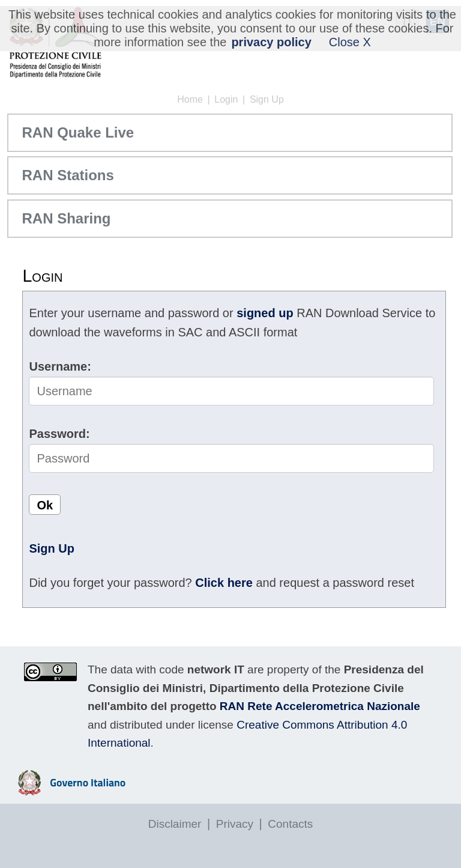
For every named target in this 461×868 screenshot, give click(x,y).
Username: (60, 366)
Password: (59, 434)
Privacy (235, 824)
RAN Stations (68, 175)
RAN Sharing (66, 218)
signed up (265, 313)
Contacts (290, 824)
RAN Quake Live (78, 132)
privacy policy (271, 42)
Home (190, 99)
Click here (224, 583)
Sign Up (267, 99)
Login (226, 99)
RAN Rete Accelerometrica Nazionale (320, 706)
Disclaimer (175, 824)
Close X (350, 42)
